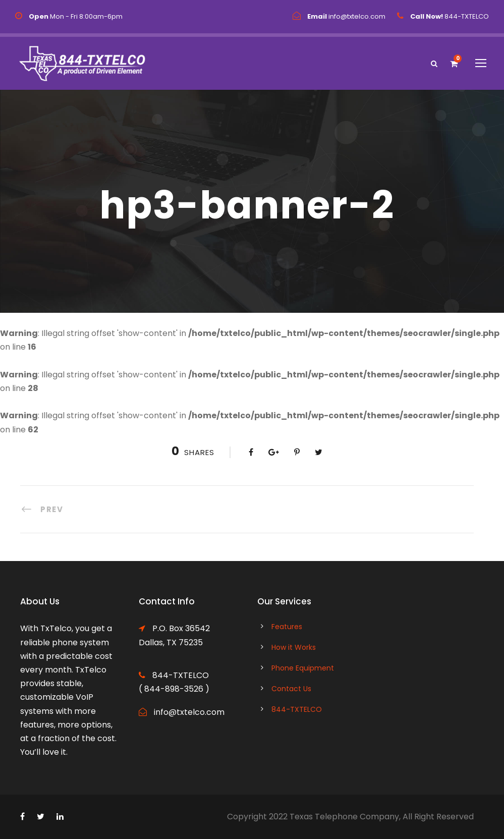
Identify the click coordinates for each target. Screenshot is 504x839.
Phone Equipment (303, 668)
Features (287, 627)
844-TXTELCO (297, 709)
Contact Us (291, 689)
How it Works (294, 647)
